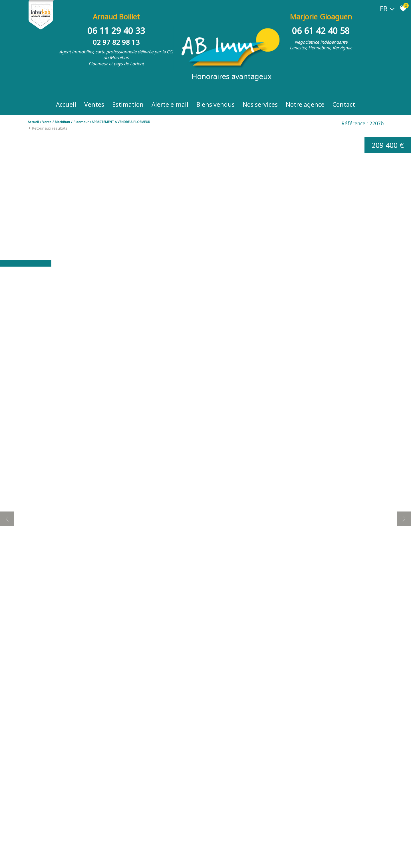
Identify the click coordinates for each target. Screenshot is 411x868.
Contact (344, 104)
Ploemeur (81, 122)
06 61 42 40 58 (321, 31)
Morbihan (62, 122)
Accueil (66, 104)
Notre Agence (305, 104)
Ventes (94, 104)
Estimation (128, 104)
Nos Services (260, 104)
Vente (47, 122)
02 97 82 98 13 (116, 42)
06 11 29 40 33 (116, 31)
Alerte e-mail (170, 104)
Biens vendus (215, 104)
